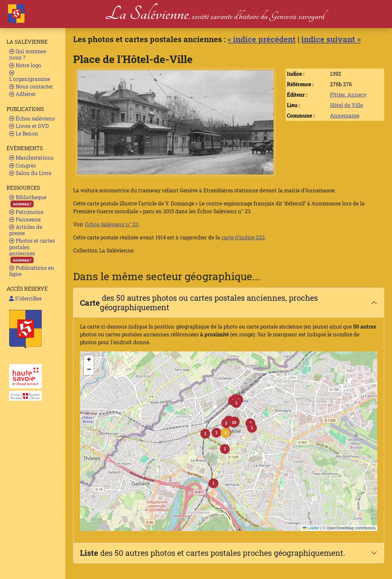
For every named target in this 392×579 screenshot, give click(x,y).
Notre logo (25, 65)
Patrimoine (26, 212)
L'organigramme (30, 76)
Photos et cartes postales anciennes (32, 250)
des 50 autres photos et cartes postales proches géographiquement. (213, 553)
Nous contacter (31, 86)
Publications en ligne (32, 271)
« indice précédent (262, 39)
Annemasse (345, 115)
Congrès (23, 165)
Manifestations (31, 158)
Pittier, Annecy (348, 95)
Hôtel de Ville (346, 105)
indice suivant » (331, 39)
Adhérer (23, 94)
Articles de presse (26, 230)
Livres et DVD (29, 126)
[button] (226, 433)
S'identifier (26, 298)
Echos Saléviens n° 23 (112, 224)
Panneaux (25, 219)
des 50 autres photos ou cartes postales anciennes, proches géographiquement (199, 303)
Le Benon (24, 133)
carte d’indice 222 (243, 237)
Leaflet (311, 528)
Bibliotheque (28, 200)
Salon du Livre (30, 173)
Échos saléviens (32, 118)
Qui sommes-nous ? (29, 54)
